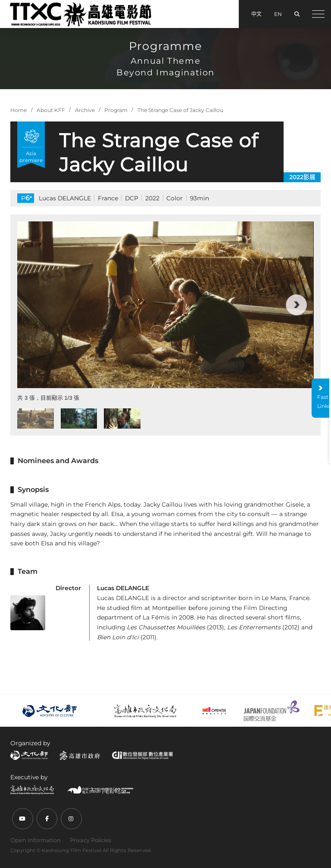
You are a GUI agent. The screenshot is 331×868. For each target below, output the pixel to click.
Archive (85, 110)
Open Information (36, 840)
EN (278, 14)
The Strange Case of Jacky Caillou (180, 110)
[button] (296, 305)
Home (19, 110)
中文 (256, 14)
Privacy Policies (91, 840)
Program (116, 110)
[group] (165, 305)
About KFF (51, 110)
